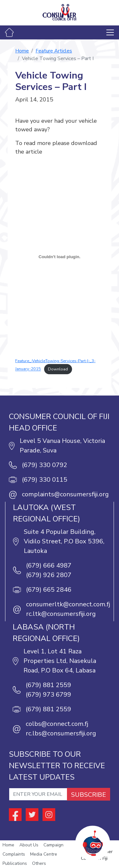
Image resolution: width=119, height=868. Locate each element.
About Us (29, 845)
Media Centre (44, 854)
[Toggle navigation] (110, 32)
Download (58, 369)
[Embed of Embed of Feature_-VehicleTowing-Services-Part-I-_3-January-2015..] (60, 257)
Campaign (53, 845)
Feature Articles (54, 51)
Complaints (14, 854)
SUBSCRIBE (89, 795)
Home (22, 51)
